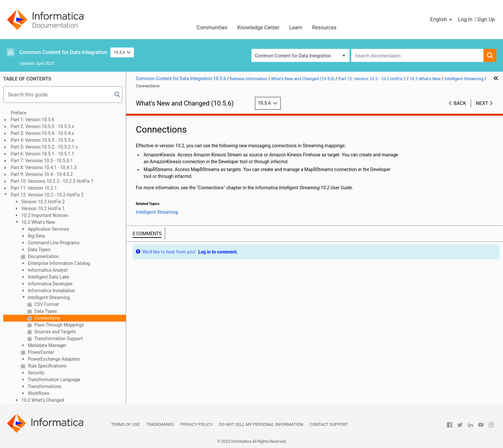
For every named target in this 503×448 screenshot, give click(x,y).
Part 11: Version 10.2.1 (34, 188)
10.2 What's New (38, 222)
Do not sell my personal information (261, 424)
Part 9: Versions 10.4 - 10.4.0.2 (42, 174)
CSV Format (46, 304)
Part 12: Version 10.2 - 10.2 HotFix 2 (47, 195)
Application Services (48, 229)
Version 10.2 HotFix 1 (43, 209)
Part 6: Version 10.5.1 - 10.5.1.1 (43, 154)
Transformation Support (58, 339)
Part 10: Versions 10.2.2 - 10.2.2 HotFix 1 (52, 181)
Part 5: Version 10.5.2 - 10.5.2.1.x (44, 147)
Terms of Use (125, 424)
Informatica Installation (51, 291)
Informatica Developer (50, 284)
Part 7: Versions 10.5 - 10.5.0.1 (42, 161)
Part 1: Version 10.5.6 (33, 120)
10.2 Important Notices (44, 215)
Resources (324, 28)
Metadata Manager (47, 345)
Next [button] (482, 103)
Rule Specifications (47, 366)
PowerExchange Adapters (53, 359)
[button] (442, 20)
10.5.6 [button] (122, 52)
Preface (19, 113)
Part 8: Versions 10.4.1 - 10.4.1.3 (44, 167)
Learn (296, 28)
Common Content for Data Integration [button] (293, 56)
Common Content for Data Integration (63, 52)
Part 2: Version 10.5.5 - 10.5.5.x (42, 126)
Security (36, 373)
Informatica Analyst (47, 270)
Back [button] (460, 103)
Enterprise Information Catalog (58, 263)
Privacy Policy (196, 424)
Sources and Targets (55, 332)
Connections (47, 318)
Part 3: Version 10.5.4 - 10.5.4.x (42, 133)
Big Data (36, 236)
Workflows (38, 393)
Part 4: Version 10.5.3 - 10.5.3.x (42, 140)
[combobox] (417, 55)
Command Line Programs (53, 243)
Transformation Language (53, 380)
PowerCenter (40, 352)
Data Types (39, 250)
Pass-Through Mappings (58, 325)
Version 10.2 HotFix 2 (43, 202)
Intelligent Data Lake (48, 277)
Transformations (44, 386)
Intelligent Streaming (48, 297)
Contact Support (329, 424)
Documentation (43, 256)
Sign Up (486, 19)
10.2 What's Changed (42, 400)
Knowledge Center (258, 28)
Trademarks (160, 424)
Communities (212, 28)
